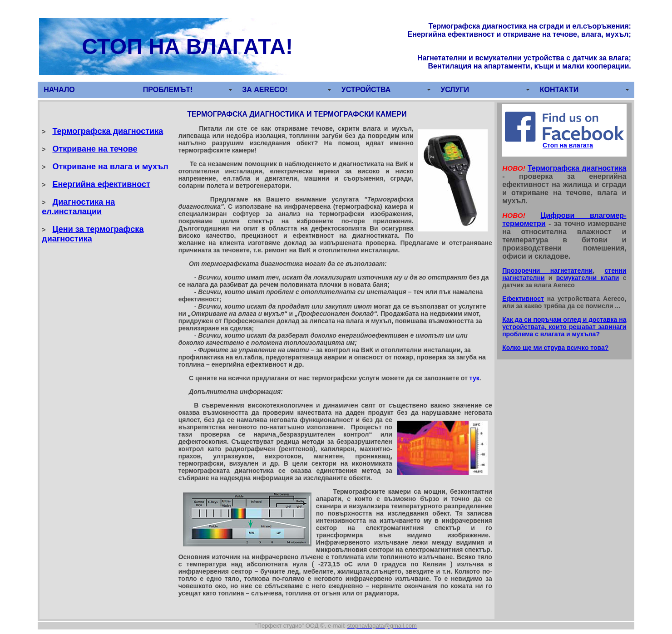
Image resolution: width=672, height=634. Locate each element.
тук (474, 378)
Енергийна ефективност (101, 184)
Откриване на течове (95, 149)
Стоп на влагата (568, 145)
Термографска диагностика (108, 131)
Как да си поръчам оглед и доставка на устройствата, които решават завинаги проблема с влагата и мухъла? (564, 327)
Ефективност (523, 299)
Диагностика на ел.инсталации (78, 207)
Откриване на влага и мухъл (110, 167)
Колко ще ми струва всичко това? (555, 348)
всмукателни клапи (588, 278)
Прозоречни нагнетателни (547, 270)
